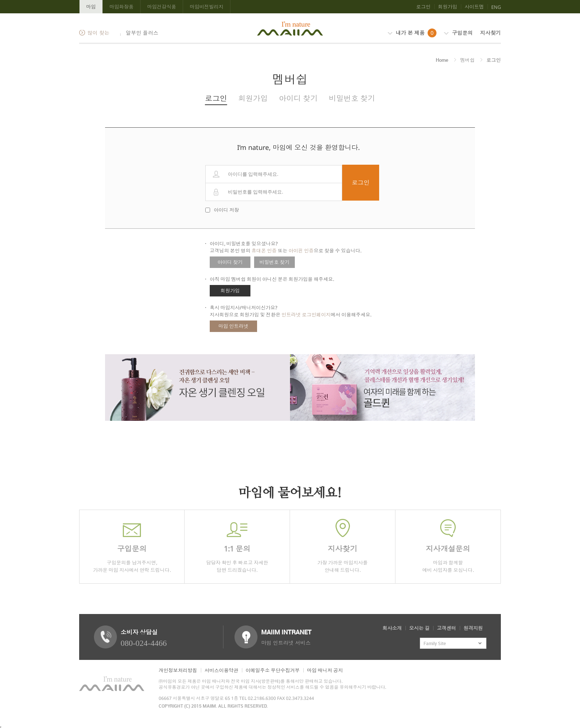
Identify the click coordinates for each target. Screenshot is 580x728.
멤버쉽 (467, 60)
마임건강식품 (162, 7)
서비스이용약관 (221, 670)
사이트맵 (474, 7)
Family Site (435, 643)
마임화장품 (122, 7)
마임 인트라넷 (234, 326)
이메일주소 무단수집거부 (273, 670)
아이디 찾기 (298, 98)
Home (442, 60)
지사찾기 (490, 33)
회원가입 (448, 7)
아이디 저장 (226, 210)
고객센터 (446, 628)
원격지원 (473, 628)
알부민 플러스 (141, 33)
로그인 (423, 7)
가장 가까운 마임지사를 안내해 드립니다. (343, 546)
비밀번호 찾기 (352, 98)
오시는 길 (419, 628)
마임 (91, 7)
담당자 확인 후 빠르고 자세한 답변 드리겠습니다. (237, 546)
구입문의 (458, 33)
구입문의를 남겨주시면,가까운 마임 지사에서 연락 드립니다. (132, 546)
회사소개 (392, 628)
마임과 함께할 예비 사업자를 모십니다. (448, 546)
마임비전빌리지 (207, 7)
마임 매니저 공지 (325, 670)
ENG (496, 7)
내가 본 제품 (412, 33)
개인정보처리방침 (178, 670)
